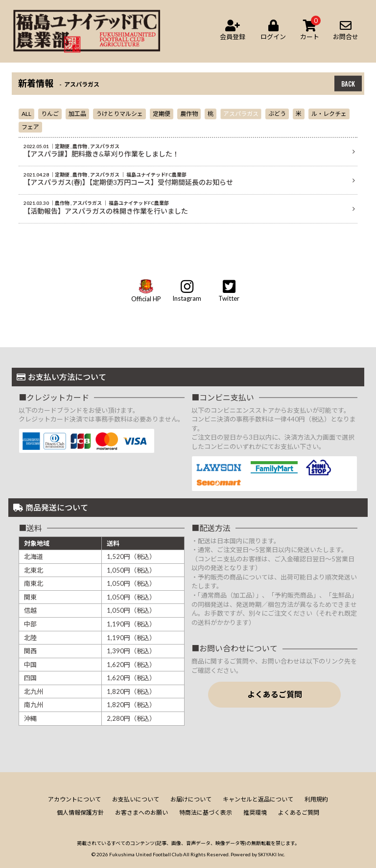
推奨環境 (255, 812)
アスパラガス (241, 114)
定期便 (162, 114)
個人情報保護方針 (80, 812)
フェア (30, 127)
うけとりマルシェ (119, 114)
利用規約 (316, 799)
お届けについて (191, 799)
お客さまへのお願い (141, 812)
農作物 (189, 114)
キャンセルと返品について (258, 799)
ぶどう (277, 114)
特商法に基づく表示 (206, 812)
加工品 (77, 114)
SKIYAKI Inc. (271, 854)
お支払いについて (136, 799)
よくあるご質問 (275, 694)
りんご (50, 114)
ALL (26, 114)
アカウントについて (74, 799)
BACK (348, 84)
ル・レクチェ (329, 114)
